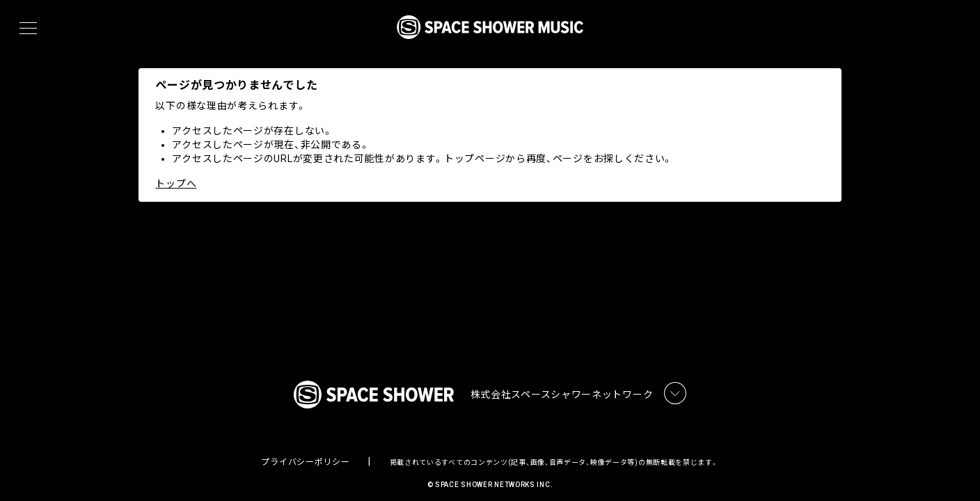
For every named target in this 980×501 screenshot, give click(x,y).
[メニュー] (28, 29)
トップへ (176, 184)
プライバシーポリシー (305, 449)
